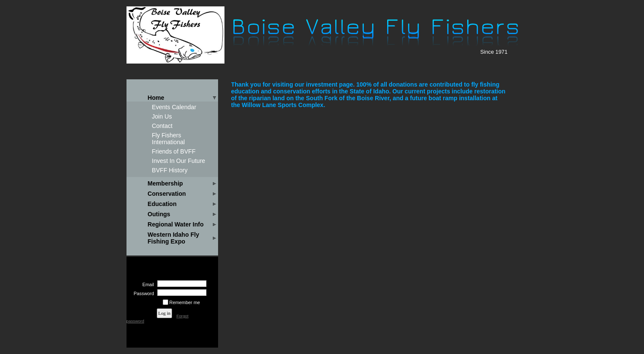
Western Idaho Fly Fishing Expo (174, 238)
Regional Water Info (176, 224)
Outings (159, 214)
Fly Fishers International (169, 139)
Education (162, 204)
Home (156, 98)
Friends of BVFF (174, 151)
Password (142, 293)
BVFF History (170, 170)
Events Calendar (174, 107)
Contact (162, 126)
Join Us (162, 116)
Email (147, 284)
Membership (165, 183)
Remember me (185, 302)
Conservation (167, 194)
